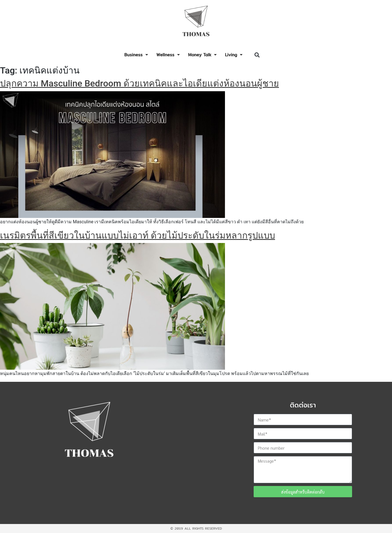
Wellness (168, 55)
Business (136, 55)
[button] (257, 55)
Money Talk (202, 55)
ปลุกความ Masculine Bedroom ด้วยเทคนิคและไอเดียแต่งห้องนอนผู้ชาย (139, 83)
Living (234, 55)
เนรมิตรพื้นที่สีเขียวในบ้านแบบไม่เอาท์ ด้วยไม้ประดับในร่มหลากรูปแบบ (138, 235)
